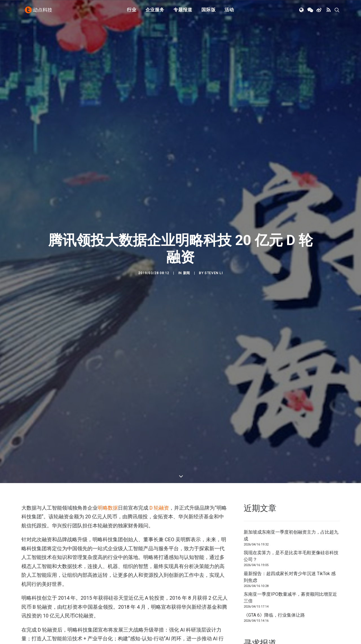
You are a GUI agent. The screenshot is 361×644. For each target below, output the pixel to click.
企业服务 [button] (155, 12)
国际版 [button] (208, 12)
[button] (302, 12)
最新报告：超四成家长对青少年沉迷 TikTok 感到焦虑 (290, 577)
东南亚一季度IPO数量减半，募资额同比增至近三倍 (290, 598)
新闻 (187, 273)
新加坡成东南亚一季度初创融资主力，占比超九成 (291, 535)
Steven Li (213, 273)
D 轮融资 (159, 508)
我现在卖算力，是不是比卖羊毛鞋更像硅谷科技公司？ (291, 556)
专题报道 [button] (183, 12)
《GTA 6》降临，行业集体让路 (274, 615)
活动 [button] (229, 12)
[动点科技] (39, 12)
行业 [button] (132, 12)
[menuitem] (132, 12)
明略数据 (108, 508)
